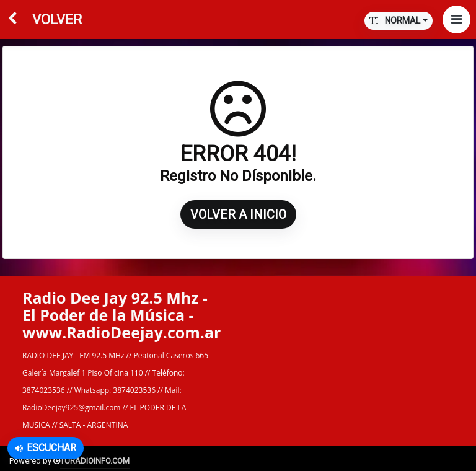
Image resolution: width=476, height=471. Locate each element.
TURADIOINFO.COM (95, 461)
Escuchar (46, 448)
